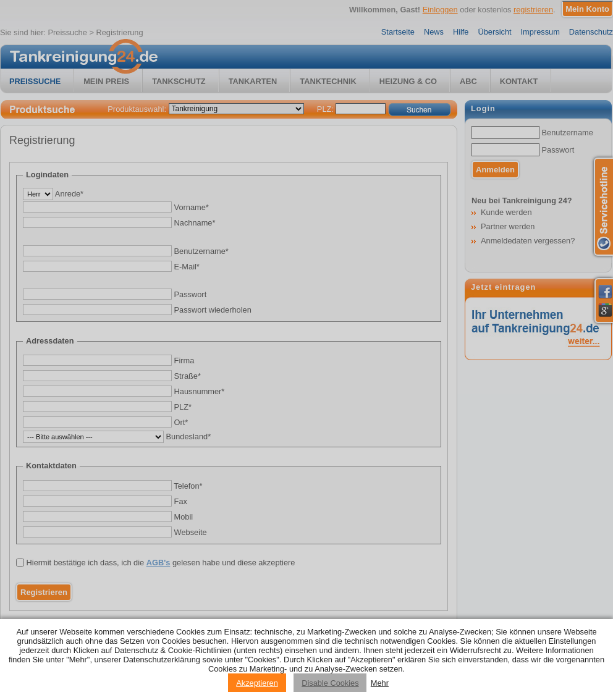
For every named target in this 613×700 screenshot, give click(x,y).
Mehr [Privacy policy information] (380, 683)
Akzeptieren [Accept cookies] (257, 683)
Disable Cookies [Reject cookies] (330, 683)
